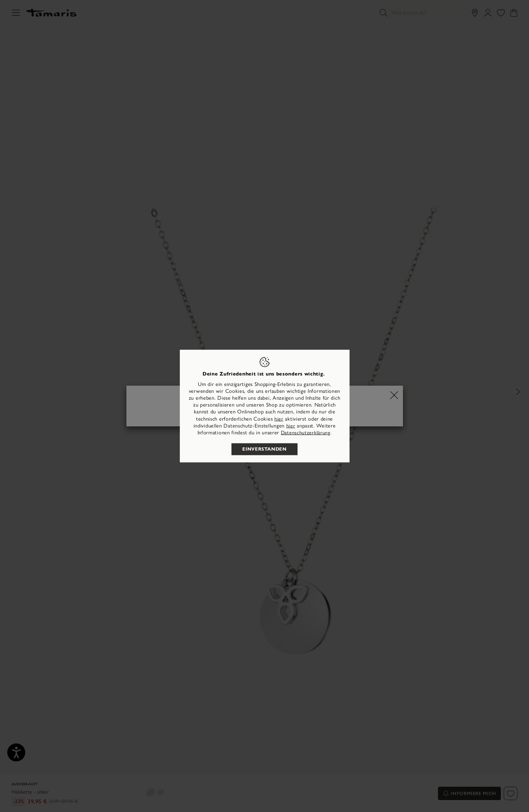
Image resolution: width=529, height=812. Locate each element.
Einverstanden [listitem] (264, 449)
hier (279, 419)
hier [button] (291, 425)
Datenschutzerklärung (306, 433)
